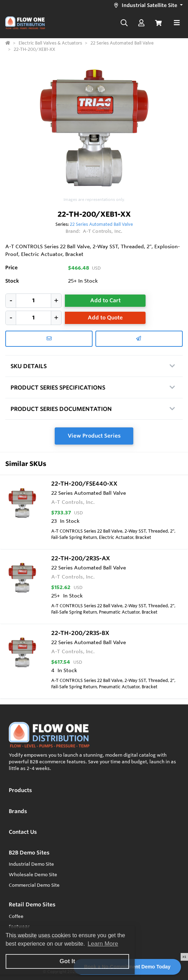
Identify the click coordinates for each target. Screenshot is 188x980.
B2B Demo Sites (29, 853)
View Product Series (94, 436)
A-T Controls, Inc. (103, 231)
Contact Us (23, 832)
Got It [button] (67, 961)
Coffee (16, 916)
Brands (18, 811)
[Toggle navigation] (177, 23)
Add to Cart (105, 300)
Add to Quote (105, 317)
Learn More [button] (103, 944)
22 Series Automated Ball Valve (101, 224)
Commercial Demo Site (34, 885)
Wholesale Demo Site (33, 874)
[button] (147, 5)
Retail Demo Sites (32, 904)
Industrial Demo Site (31, 864)
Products (20, 790)
